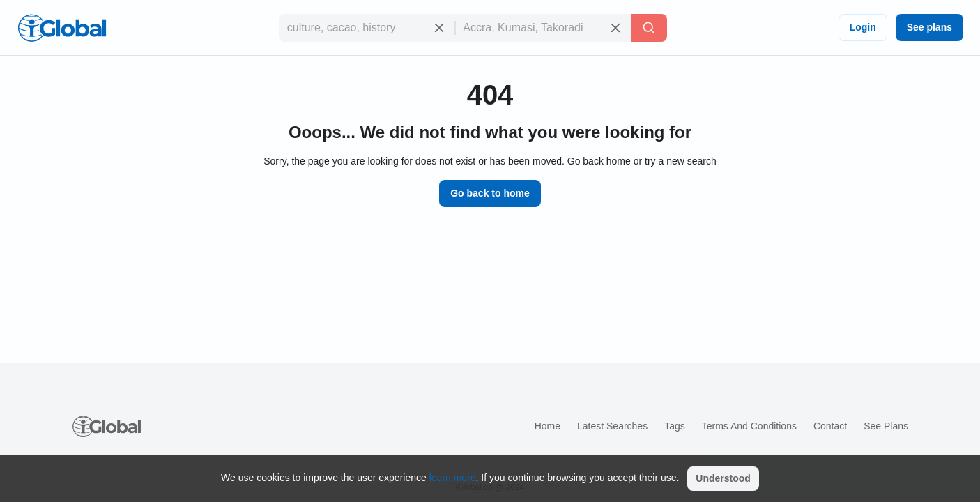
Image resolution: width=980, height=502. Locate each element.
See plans (929, 27)
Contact (830, 426)
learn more (453, 478)
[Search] (649, 28)
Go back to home (490, 193)
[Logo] (62, 28)
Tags (675, 426)
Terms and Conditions (749, 426)
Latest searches (612, 426)
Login (863, 27)
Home (548, 426)
